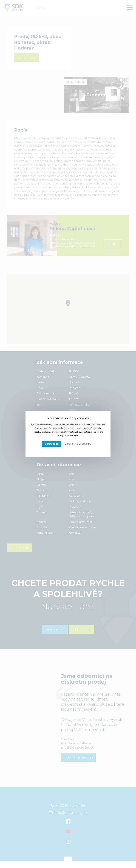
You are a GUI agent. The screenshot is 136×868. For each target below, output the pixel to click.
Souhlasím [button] (52, 444)
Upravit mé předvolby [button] (78, 444)
